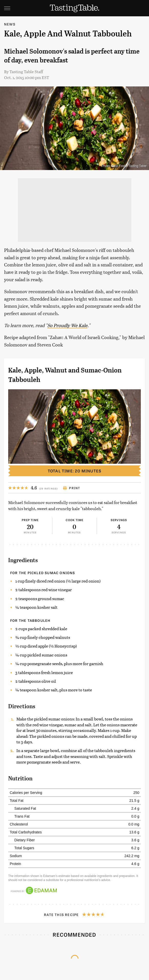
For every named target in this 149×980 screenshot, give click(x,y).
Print (71, 488)
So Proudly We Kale (67, 325)
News (10, 24)
